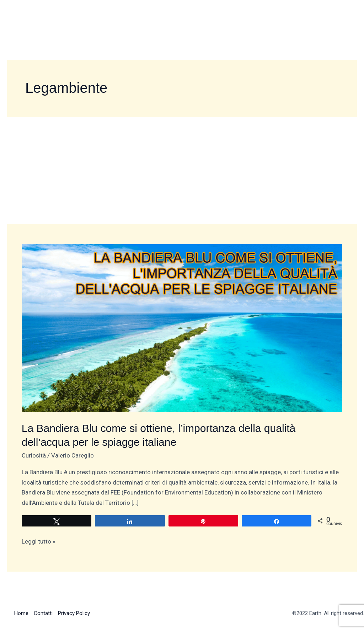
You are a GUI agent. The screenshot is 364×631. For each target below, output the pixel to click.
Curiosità (34, 455)
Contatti (43, 613)
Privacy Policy (74, 613)
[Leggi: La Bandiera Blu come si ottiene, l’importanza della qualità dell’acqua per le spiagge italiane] (182, 327)
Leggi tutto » (39, 541)
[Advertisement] (182, 171)
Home (21, 613)
